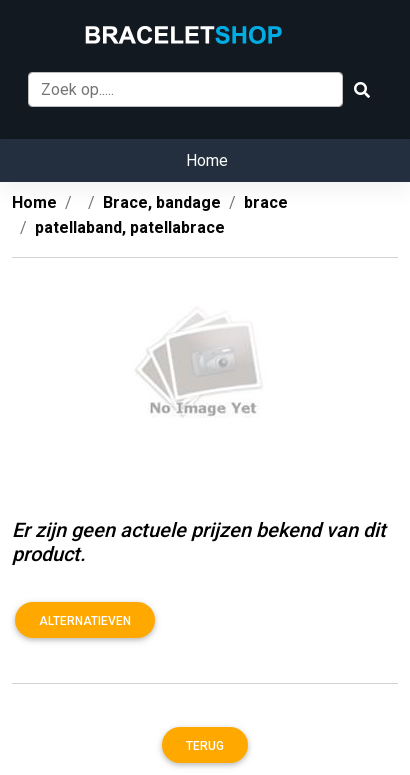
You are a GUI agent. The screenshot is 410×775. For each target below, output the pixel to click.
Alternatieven (85, 621)
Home (207, 160)
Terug (205, 746)
